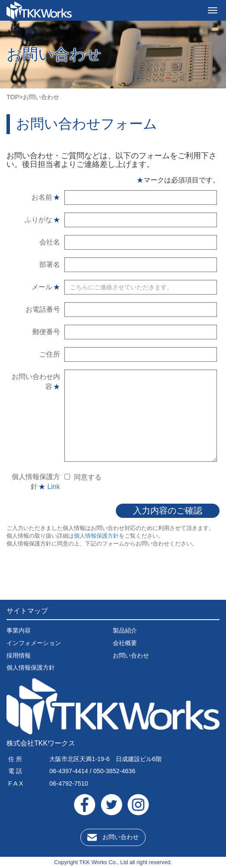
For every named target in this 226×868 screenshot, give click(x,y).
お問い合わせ (131, 655)
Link (53, 487)
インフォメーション (34, 643)
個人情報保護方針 (96, 536)
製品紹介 (125, 630)
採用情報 (19, 655)
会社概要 (125, 643)
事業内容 (19, 630)
